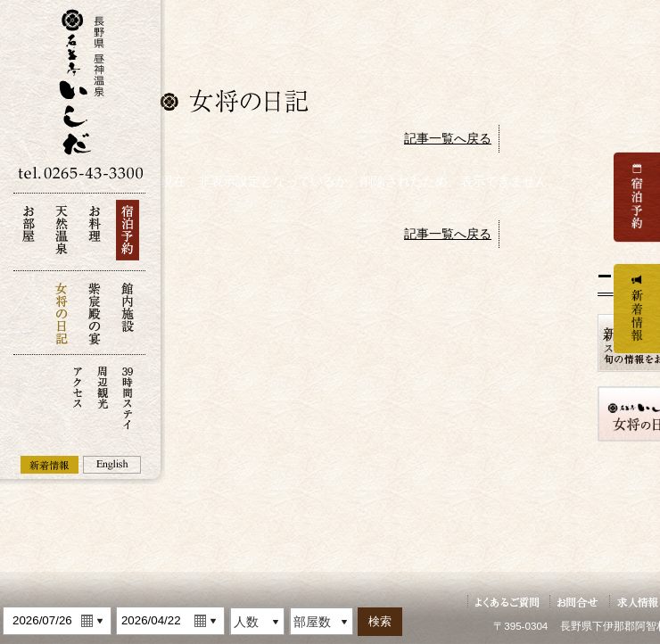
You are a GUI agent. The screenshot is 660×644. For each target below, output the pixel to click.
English (112, 465)
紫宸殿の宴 (95, 313)
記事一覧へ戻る (448, 138)
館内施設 (128, 313)
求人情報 (639, 601)
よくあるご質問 (507, 601)
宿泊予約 (128, 235)
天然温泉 (62, 235)
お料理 (95, 235)
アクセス (78, 396)
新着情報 (49, 465)
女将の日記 (62, 313)
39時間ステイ (128, 396)
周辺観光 (103, 396)
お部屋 (29, 235)
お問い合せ (578, 601)
